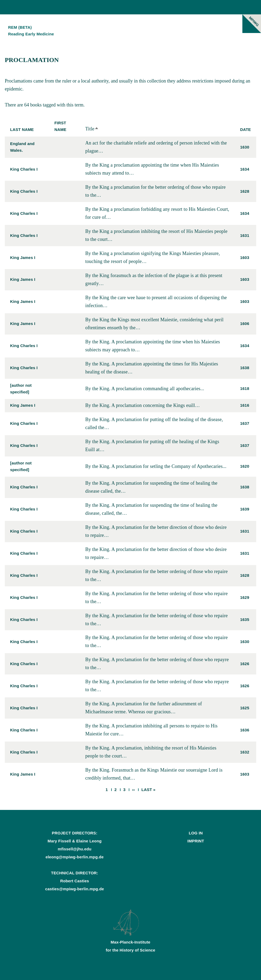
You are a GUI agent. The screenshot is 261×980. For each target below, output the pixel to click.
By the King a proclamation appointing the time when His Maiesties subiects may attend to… (152, 169)
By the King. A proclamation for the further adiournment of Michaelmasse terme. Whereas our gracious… (143, 708)
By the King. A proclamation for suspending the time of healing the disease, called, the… (151, 509)
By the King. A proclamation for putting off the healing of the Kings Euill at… (152, 446)
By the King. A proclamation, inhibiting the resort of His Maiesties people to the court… (151, 752)
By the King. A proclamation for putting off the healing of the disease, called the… (154, 423)
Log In (196, 833)
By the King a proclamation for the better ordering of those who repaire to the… (155, 191)
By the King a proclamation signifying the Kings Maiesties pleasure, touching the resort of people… (152, 257)
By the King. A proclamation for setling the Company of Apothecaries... (156, 466)
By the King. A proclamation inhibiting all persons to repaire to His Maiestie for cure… (151, 730)
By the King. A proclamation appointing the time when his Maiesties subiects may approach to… (152, 346)
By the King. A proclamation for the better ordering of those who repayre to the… (157, 664)
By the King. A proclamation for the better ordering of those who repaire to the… (156, 575)
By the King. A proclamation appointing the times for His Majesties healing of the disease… (152, 368)
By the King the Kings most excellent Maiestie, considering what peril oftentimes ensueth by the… (154, 324)
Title (92, 129)
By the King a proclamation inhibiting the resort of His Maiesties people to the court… (156, 235)
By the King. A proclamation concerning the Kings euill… (142, 405)
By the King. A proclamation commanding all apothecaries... (145, 389)
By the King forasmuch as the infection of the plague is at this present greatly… (154, 279)
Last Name (22, 129)
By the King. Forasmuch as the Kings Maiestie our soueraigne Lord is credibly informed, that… (154, 774)
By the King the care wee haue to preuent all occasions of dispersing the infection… (156, 302)
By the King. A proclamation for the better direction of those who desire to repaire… (156, 531)
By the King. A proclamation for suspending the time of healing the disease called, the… (151, 487)
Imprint (196, 841)
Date (246, 129)
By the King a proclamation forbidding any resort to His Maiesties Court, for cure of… (157, 213)
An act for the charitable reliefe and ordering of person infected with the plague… (156, 147)
